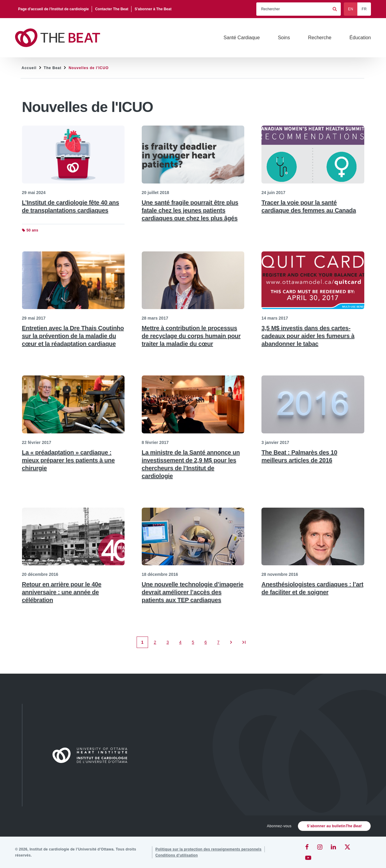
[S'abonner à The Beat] (153, 9)
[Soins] (284, 38)
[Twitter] (347, 847)
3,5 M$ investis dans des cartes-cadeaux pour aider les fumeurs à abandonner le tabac (308, 336)
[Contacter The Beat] (112, 9)
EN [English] (351, 9)
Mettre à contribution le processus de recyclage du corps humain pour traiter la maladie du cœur (191, 336)
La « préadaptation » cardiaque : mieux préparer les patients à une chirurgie (68, 460)
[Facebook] (307, 847)
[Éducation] (360, 38)
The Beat (53, 68)
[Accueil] (93, 755)
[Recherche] (320, 38)
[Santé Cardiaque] (242, 38)
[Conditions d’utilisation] (177, 855)
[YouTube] (308, 858)
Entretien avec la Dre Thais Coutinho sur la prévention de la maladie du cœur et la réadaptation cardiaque (73, 336)
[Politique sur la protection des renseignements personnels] (208, 849)
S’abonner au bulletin (334, 826)
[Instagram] (320, 847)
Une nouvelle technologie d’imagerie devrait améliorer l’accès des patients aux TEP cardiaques (193, 592)
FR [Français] (364, 9)
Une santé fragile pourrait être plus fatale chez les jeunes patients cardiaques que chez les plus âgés (190, 210)
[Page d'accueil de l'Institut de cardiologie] (54, 9)
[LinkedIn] (333, 847)
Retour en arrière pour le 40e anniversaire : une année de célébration (62, 592)
